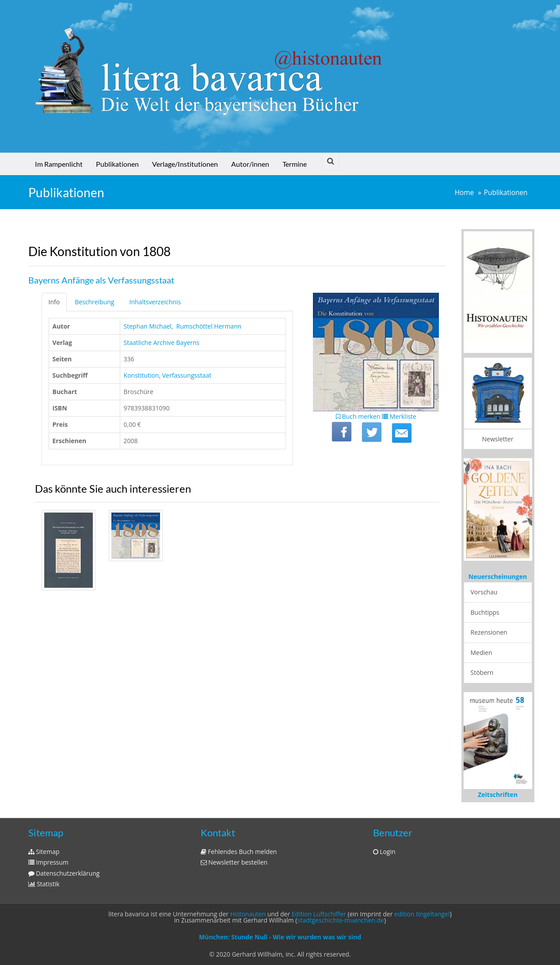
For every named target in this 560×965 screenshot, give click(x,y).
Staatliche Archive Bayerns (162, 343)
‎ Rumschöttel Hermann (208, 326)
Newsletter (498, 439)
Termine (295, 164)
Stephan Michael (148, 326)
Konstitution (141, 375)
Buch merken (358, 416)
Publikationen (117, 164)
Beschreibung (94, 302)
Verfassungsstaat (187, 375)
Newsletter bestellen (234, 862)
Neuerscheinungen (498, 576)
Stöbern (482, 672)
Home (465, 193)
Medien (482, 653)
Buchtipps (485, 612)
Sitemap (44, 852)
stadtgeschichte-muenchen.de (341, 920)
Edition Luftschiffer (319, 914)
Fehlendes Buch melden (239, 852)
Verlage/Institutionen (185, 164)
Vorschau (484, 592)
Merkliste (399, 416)
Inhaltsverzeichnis (155, 302)
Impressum (49, 862)
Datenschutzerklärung (64, 873)
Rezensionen (489, 632)
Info (54, 302)
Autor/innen (250, 164)
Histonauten (248, 914)
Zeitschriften (498, 795)
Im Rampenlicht (59, 164)
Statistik (44, 884)
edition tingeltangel (422, 914)
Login (384, 852)
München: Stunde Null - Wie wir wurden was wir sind (280, 937)
